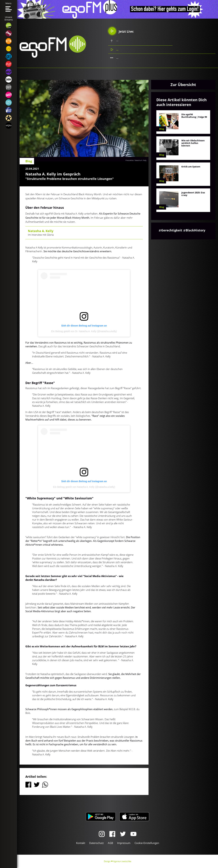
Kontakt (81, 843)
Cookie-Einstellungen (147, 843)
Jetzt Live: (121, 31)
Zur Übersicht (183, 84)
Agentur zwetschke (122, 861)
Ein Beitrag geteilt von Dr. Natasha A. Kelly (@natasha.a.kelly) (84, 331)
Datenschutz (96, 843)
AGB (110, 843)
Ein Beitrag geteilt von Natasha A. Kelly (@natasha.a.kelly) (84, 487)
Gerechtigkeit (172, 230)
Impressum (124, 843)
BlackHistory (195, 230)
